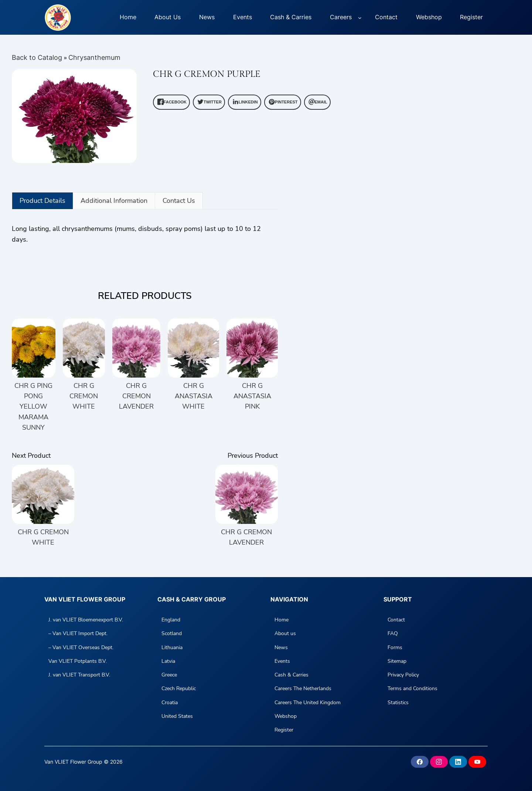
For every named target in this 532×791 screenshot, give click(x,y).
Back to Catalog (38, 57)
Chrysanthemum (94, 57)
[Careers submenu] (360, 17)
